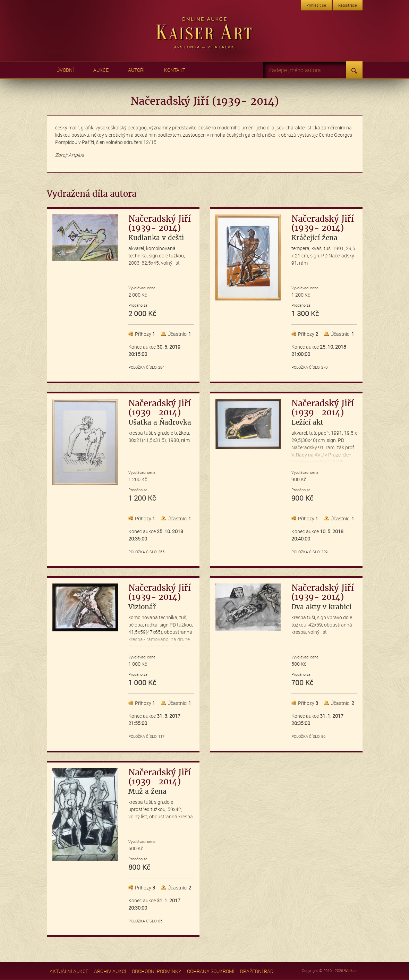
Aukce (101, 70)
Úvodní (65, 70)
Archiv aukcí (110, 971)
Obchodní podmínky (157, 971)
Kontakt (175, 70)
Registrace (348, 5)
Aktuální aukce (69, 971)
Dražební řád (257, 971)
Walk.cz (351, 970)
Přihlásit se (316, 5)
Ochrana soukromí (211, 971)
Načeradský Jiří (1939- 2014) (160, 228)
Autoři (136, 70)
